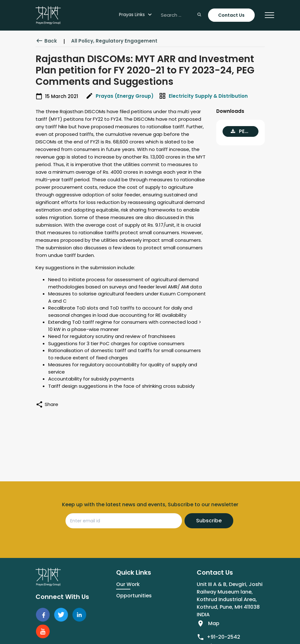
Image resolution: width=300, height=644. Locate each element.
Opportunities (134, 596)
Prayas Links (132, 15)
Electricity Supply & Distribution (208, 96)
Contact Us (231, 15)
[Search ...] (180, 15)
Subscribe (209, 521)
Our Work (128, 584)
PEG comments (245, 131)
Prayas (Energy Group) (125, 96)
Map (214, 623)
